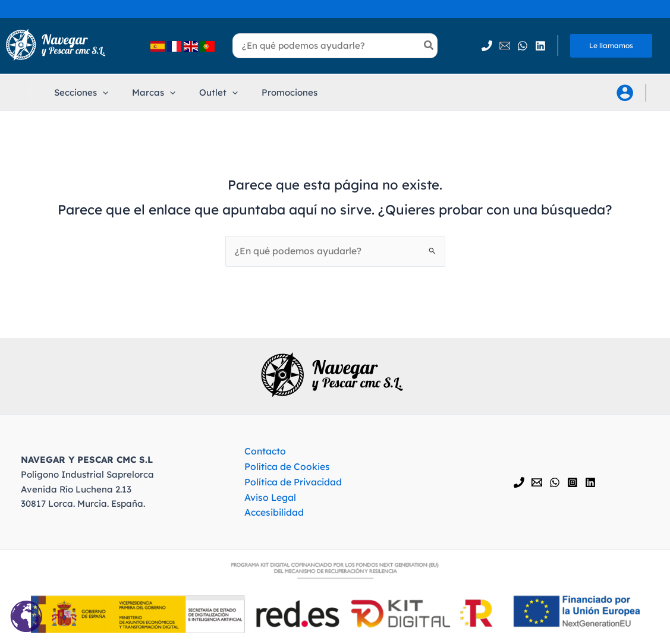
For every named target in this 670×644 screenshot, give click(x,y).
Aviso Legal (265, 496)
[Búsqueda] (429, 46)
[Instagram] (573, 482)
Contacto (260, 452)
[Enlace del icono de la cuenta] (625, 93)
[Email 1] (505, 46)
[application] (100, 93)
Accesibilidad (269, 511)
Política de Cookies (281, 467)
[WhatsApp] (523, 46)
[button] (78, 93)
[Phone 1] (487, 46)
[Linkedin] (540, 46)
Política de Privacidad (289, 481)
